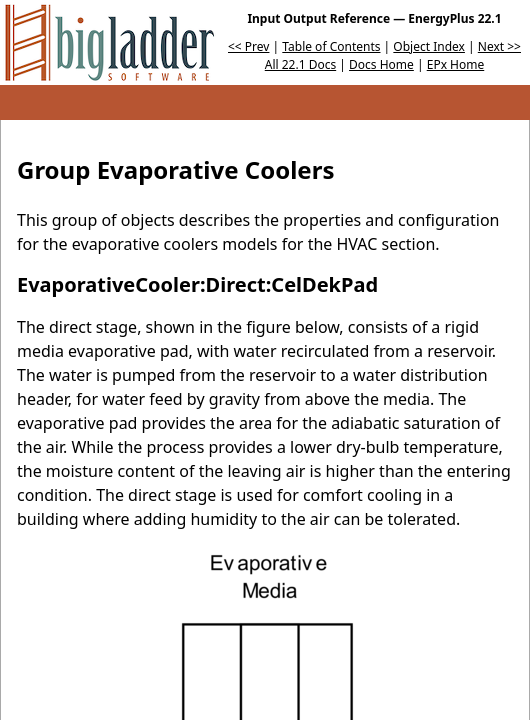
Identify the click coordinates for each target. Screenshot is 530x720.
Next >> (499, 46)
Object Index (429, 46)
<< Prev (248, 46)
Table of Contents (331, 46)
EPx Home (456, 64)
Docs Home (381, 64)
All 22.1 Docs (300, 64)
